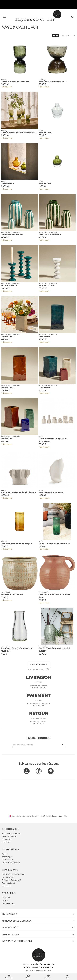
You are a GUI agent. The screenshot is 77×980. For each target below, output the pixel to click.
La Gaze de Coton (8, 903)
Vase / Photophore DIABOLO (15, 81)
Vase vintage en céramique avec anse (55, 596)
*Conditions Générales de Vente (13, 874)
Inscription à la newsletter (11, 863)
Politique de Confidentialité (11, 880)
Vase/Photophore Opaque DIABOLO (19, 132)
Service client (7, 839)
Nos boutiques (7, 857)
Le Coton (5, 901)
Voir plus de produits (38, 664)
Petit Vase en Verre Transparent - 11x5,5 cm (17, 650)
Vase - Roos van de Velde (51, 492)
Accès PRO (6, 842)
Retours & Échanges (9, 836)
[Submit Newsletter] (63, 745)
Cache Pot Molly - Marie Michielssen (19, 492)
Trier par (65, 36)
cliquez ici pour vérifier (60, 816)
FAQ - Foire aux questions (11, 834)
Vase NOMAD (8, 336)
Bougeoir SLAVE (9, 285)
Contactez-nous (8, 860)
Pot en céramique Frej (12, 594)
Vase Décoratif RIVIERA (12, 234)
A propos (5, 854)
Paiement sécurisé (9, 883)
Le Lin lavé (6, 898)
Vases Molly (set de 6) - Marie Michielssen (53, 440)
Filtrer (55, 36)
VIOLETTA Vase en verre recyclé (17, 543)
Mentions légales (8, 877)
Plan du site (6, 886)
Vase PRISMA (45, 132)
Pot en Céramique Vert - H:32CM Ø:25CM (54, 650)
